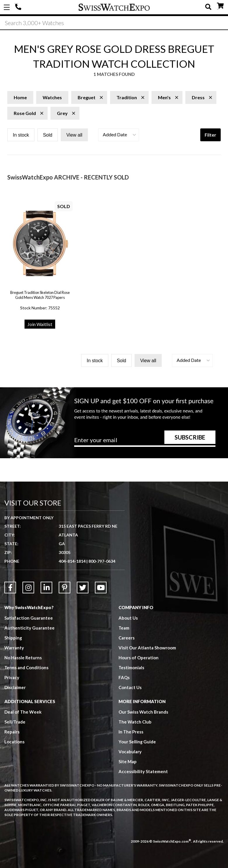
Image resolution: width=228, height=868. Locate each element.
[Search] (114, 23)
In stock (21, 135)
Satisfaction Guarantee (29, 618)
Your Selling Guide (137, 742)
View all (74, 135)
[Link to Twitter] (83, 588)
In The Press (131, 732)
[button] (119, 135)
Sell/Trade (15, 722)
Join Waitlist (40, 324)
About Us (128, 618)
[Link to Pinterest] (65, 588)
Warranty (14, 648)
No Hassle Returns (23, 658)
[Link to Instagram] (28, 588)
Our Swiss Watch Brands (143, 712)
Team (124, 628)
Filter (210, 135)
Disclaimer (15, 687)
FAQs (124, 677)
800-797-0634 (102, 561)
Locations (14, 742)
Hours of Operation (139, 658)
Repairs (12, 732)
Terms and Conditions (27, 667)
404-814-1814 (19, 7)
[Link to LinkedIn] (46, 588)
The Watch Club (135, 722)
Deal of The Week (23, 712)
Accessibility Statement (143, 771)
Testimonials (132, 667)
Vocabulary (130, 752)
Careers (127, 638)
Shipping (13, 638)
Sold (48, 135)
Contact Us (130, 687)
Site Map (128, 761)
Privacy (12, 677)
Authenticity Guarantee (29, 628)
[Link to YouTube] (101, 588)
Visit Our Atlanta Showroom (147, 648)
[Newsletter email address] (145, 442)
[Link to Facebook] (10, 588)
